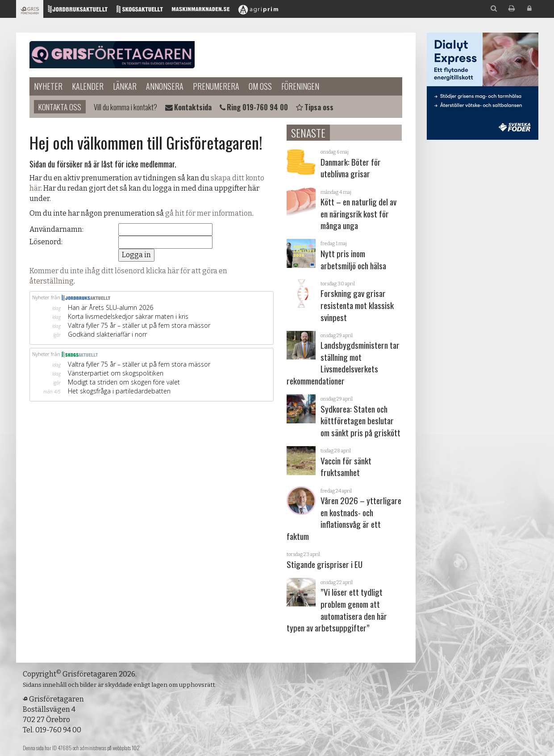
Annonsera (165, 86)
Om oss (260, 86)
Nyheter (48, 86)
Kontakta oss (60, 107)
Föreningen (300, 86)
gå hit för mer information (209, 213)
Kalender (88, 86)
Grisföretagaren (112, 55)
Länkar (125, 86)
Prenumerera (216, 86)
